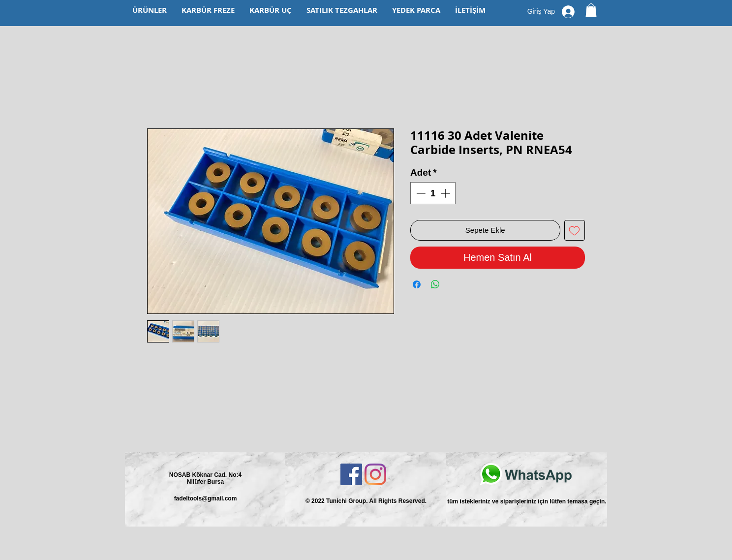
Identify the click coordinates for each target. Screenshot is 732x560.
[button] (591, 10)
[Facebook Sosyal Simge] (351, 474)
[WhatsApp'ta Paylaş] (435, 284)
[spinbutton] (433, 193)
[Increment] (446, 193)
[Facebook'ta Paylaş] (417, 284)
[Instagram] (375, 474)
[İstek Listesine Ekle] (575, 231)
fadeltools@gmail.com (206, 498)
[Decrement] (420, 193)
